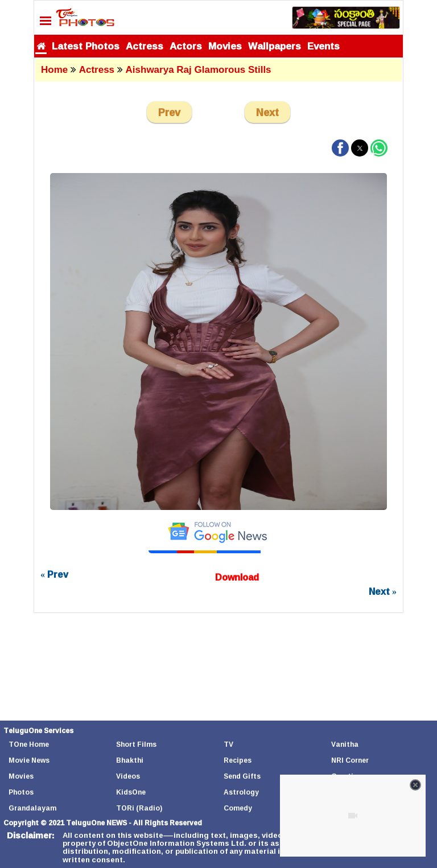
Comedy (238, 808)
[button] (340, 148)
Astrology (241, 792)
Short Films (136, 744)
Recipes (238, 760)
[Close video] (415, 785)
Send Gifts (242, 776)
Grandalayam (32, 808)
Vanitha (345, 744)
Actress (145, 46)
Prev (169, 112)
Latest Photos (86, 46)
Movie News (29, 760)
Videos (128, 776)
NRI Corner (350, 760)
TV (228, 744)
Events (323, 46)
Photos (21, 792)
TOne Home (29, 744)
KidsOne (131, 792)
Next (267, 112)
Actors (186, 46)
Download (237, 577)
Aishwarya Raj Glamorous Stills (199, 70)
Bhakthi (130, 760)
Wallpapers (275, 46)
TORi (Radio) (139, 808)
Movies (225, 46)
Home (54, 70)
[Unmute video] (353, 816)
